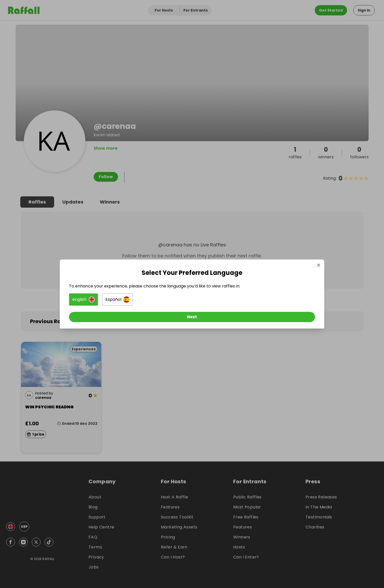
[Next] (192, 319)
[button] (135, 302)
